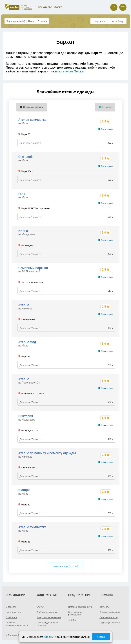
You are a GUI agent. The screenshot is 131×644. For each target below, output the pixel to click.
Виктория (26, 416)
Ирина (23, 231)
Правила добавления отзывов (48, 624)
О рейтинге (11, 617)
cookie (48, 637)
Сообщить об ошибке (110, 612)
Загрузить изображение (49, 617)
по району (117, 21)
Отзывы (42, 21)
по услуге (99, 21)
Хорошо (101, 637)
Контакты (104, 607)
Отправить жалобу (109, 617)
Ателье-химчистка (32, 120)
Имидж (24, 490)
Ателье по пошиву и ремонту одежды (47, 453)
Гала (22, 194)
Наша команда (13, 612)
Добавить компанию (47, 612)
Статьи (40, 607)
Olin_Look (25, 157)
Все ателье (16, 21)
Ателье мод (27, 342)
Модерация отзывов (110, 623)
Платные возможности (80, 607)
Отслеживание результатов (76, 613)
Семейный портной (33, 268)
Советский (107, 129)
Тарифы (72, 620)
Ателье (24, 305)
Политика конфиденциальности (17, 624)
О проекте (11, 607)
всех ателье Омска (69, 71)
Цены (31, 21)
